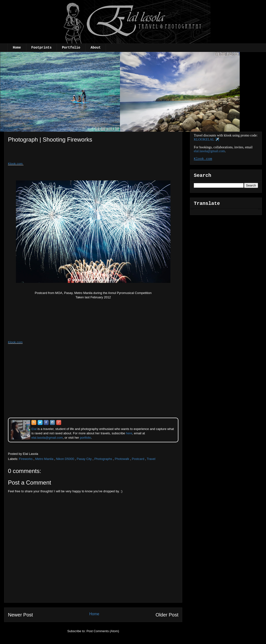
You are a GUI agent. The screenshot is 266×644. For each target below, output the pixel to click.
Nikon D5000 (65, 459)
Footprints (42, 48)
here (129, 433)
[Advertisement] (48, 154)
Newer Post (20, 615)
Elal (34, 429)
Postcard (138, 459)
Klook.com (15, 164)
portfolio (85, 438)
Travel (151, 459)
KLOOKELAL (204, 140)
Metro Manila (44, 459)
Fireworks (26, 459)
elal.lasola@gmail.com (209, 151)
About (96, 48)
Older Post (167, 615)
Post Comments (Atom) (103, 631)
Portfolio (71, 48)
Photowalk (122, 459)
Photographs (103, 459)
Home (17, 48)
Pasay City (84, 459)
